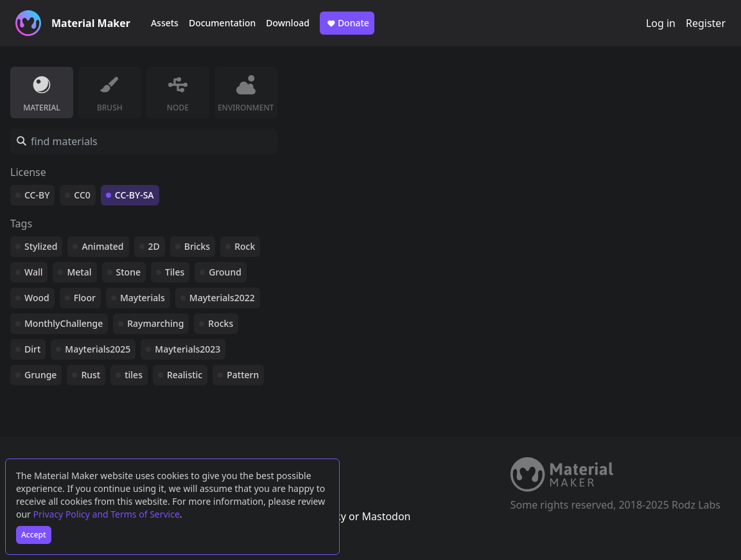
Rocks (221, 323)
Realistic (185, 375)
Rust (91, 375)
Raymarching (155, 323)
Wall (33, 272)
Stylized (41, 246)
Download (288, 23)
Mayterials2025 (98, 349)
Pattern (243, 375)
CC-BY (37, 195)
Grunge (40, 375)
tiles (134, 375)
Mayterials (143, 298)
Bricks (197, 246)
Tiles (175, 272)
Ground (225, 272)
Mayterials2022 (222, 298)
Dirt (32, 349)
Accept (34, 535)
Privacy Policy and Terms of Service (107, 514)
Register (706, 23)
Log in (661, 23)
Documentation (222, 23)
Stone (128, 272)
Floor (85, 298)
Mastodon (386, 516)
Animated (102, 246)
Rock (245, 246)
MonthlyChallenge (64, 323)
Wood (37, 298)
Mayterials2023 (187, 349)
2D (154, 246)
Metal (79, 272)
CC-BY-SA (135, 195)
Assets (165, 23)
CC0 (82, 195)
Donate (347, 23)
